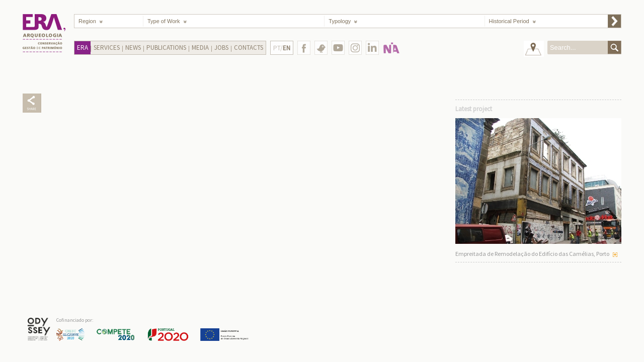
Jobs (221, 48)
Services (107, 48)
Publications (166, 48)
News (133, 48)
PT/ (282, 48)
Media (200, 48)
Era (83, 48)
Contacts (249, 48)
